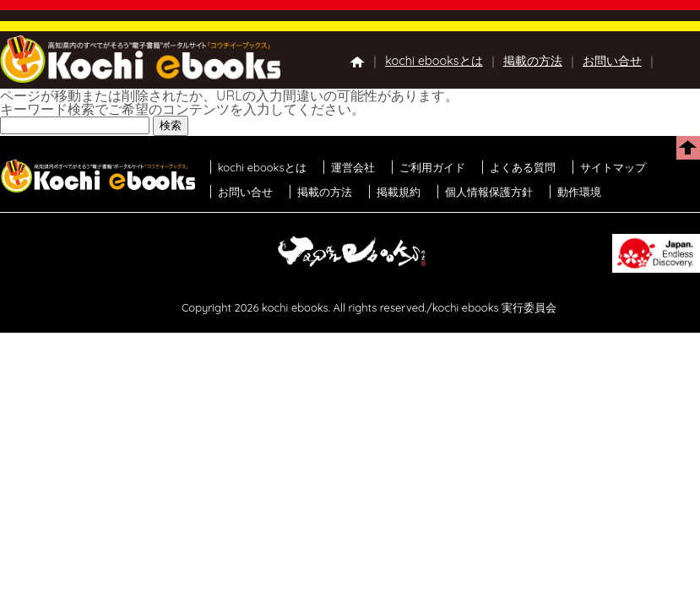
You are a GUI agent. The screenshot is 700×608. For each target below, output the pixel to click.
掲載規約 (399, 192)
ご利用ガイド (432, 167)
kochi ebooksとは (434, 61)
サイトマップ (613, 167)
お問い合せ (612, 61)
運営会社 (353, 167)
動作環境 (579, 192)
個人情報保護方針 (489, 192)
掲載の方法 (533, 61)
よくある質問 (523, 167)
